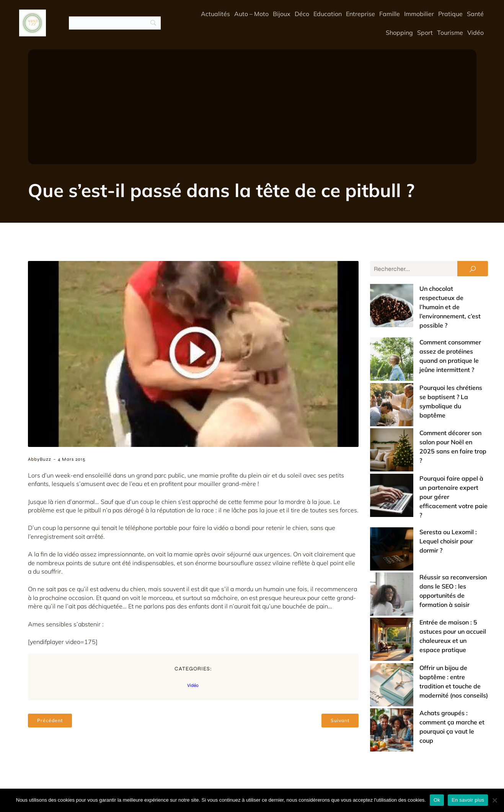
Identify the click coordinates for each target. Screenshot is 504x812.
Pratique (450, 14)
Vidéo (475, 33)
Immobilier (419, 14)
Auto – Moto (251, 14)
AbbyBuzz (40, 460)
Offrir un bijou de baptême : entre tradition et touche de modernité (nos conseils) (423, 525)
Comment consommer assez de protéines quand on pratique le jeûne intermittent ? (422, 324)
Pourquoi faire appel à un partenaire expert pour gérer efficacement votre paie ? (425, 412)
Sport (425, 33)
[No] (494, 800)
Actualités (215, 14)
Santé (475, 14)
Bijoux (282, 14)
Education (328, 14)
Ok (437, 800)
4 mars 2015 (72, 460)
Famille (390, 14)
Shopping (399, 33)
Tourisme (450, 33)
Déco (302, 14)
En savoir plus (468, 800)
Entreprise (360, 14)
